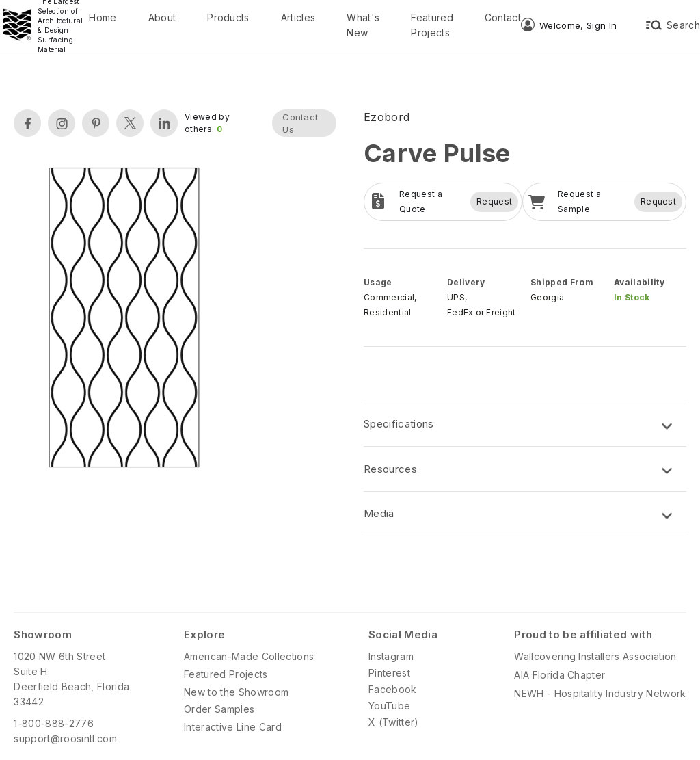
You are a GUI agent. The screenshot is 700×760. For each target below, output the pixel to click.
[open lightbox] (124, 319)
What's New (363, 25)
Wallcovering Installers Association (595, 656)
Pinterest (389, 673)
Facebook (393, 689)
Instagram (391, 656)
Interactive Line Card (233, 727)
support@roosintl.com (65, 738)
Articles (298, 17)
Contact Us (300, 123)
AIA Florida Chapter (560, 675)
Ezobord (387, 117)
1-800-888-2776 (53, 723)
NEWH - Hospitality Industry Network (600, 693)
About (162, 17)
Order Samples (219, 709)
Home (103, 17)
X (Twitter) (394, 722)
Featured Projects (432, 25)
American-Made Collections (249, 656)
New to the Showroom (236, 692)
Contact (503, 17)
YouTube (389, 706)
